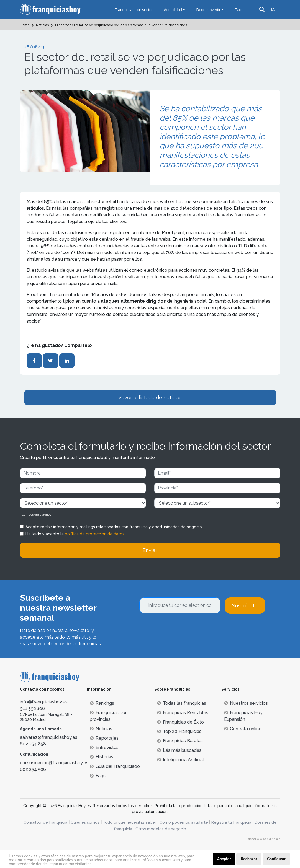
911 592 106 (32, 708)
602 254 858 (33, 744)
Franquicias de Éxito (180, 722)
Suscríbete (245, 606)
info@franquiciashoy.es (44, 702)
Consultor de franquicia (45, 822)
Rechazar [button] (249, 859)
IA (273, 10)
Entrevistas (104, 747)
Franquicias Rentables (183, 713)
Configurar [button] (276, 859)
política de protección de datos (95, 534)
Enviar (150, 550)
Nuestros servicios (246, 703)
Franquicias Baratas (180, 741)
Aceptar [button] (224, 859)
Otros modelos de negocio (161, 829)
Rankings (102, 703)
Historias (102, 757)
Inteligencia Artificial (180, 760)
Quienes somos (85, 822)
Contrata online (243, 729)
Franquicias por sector (134, 10)
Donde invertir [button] (208, 10)
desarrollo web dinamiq (264, 839)
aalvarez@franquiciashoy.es (49, 737)
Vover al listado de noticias (150, 397)
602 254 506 (33, 769)
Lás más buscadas (179, 750)
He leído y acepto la (75, 534)
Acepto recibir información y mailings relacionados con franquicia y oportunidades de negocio (114, 527)
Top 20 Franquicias (179, 731)
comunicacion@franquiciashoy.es (54, 763)
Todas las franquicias (182, 703)
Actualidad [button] (173, 10)
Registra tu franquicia (231, 822)
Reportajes (104, 738)
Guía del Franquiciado (115, 766)
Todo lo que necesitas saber (130, 822)
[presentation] (181, 629)
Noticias (101, 729)
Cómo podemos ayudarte (184, 822)
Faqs (239, 10)
